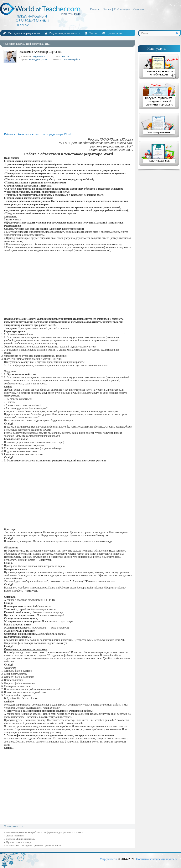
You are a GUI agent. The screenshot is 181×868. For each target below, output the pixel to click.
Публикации (122, 9)
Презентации (114, 33)
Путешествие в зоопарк (19, 842)
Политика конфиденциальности (157, 859)
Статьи (93, 33)
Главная (95, 9)
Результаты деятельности (65, 33)
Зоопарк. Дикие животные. (21, 839)
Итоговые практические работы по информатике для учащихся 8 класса (44, 832)
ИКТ (48, 44)
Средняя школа (14, 44)
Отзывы (139, 9)
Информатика (34, 44)
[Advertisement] (69, 100)
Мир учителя (108, 859)
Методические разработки (24, 33)
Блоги (107, 9)
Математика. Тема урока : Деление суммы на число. (34, 845)
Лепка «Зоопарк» (16, 836)
